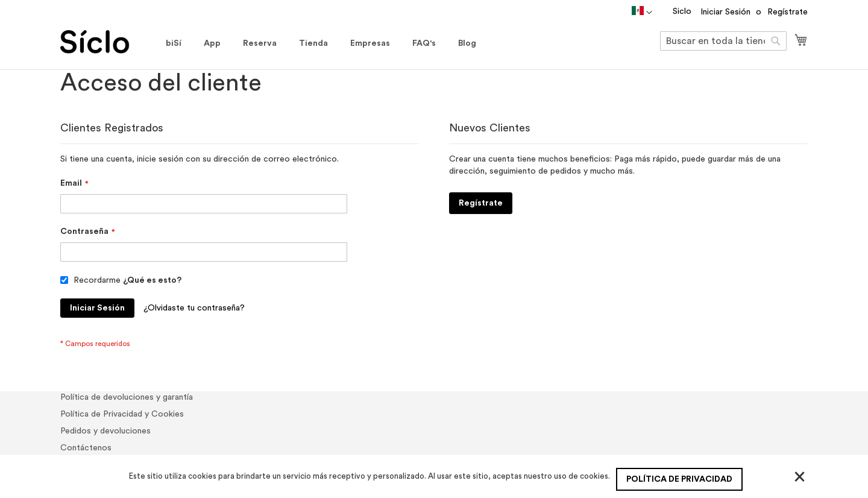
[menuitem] (174, 43)
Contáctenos (86, 448)
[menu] (321, 43)
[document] (436, 476)
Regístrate (788, 12)
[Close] (800, 476)
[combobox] (723, 41)
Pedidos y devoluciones (105, 431)
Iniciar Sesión (725, 12)
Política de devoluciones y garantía (127, 397)
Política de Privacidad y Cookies (122, 414)
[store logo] (107, 42)
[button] (642, 13)
